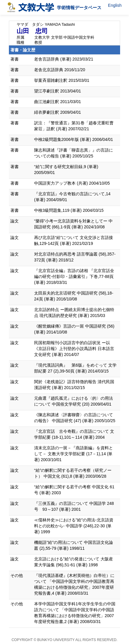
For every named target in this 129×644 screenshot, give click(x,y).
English (115, 5)
